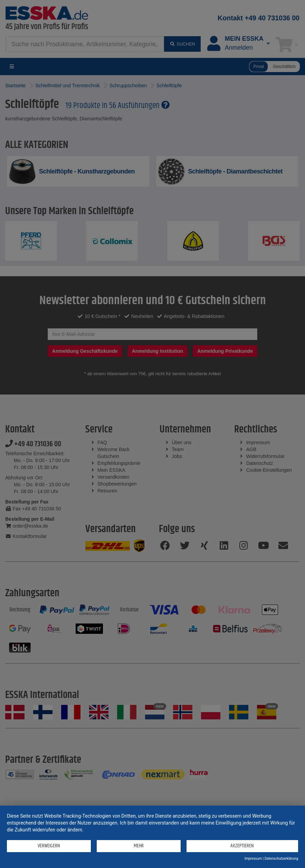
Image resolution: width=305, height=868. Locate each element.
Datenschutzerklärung (281, 859)
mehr (139, 846)
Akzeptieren (242, 846)
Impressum (253, 859)
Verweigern (49, 846)
